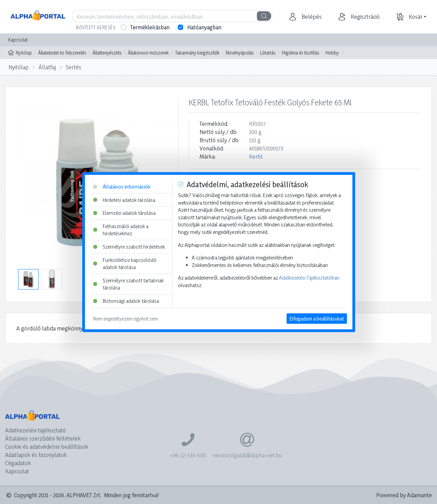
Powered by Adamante (404, 495)
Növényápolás (240, 53)
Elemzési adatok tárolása (124, 213)
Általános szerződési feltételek (43, 438)
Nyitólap (20, 52)
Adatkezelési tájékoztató (35, 430)
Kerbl (256, 156)
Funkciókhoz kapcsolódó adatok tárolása (125, 263)
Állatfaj (47, 67)
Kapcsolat (18, 40)
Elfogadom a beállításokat (317, 318)
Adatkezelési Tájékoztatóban (309, 278)
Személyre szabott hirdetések (129, 247)
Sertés (74, 67)
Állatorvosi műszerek (148, 53)
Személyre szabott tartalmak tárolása (128, 284)
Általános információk (122, 187)
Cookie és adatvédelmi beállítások (47, 447)
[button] (311, 17)
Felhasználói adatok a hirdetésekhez (121, 230)
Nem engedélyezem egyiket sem (126, 318)
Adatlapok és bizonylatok (36, 455)
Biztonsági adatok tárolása (126, 301)
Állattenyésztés (107, 53)
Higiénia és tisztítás (301, 53)
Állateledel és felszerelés (62, 53)
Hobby (332, 53)
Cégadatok (18, 463)
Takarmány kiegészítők (197, 53)
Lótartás (268, 53)
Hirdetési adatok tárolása (124, 200)
